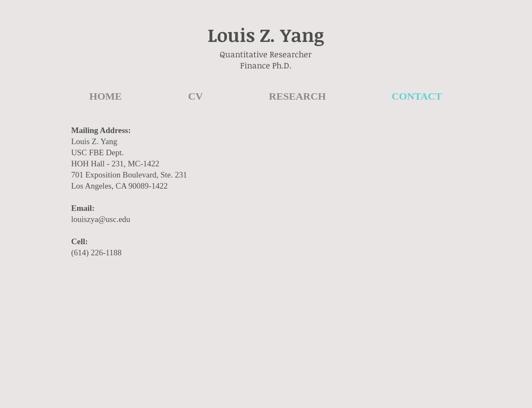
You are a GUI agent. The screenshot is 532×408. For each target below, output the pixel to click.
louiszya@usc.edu (101, 219)
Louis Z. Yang (266, 35)
